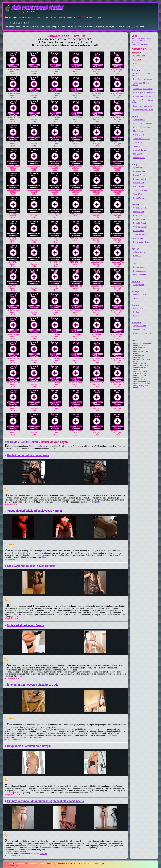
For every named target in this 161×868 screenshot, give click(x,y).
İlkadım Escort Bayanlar (143, 106)
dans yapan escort (142, 384)
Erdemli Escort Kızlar (142, 127)
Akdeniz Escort (139, 120)
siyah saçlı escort (142, 367)
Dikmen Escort (139, 175)
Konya (45, 17)
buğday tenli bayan (142, 382)
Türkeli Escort (139, 194)
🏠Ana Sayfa (11, 17)
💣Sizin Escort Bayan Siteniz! (34, 8)
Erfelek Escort (139, 183)
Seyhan (136, 312)
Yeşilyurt (137, 298)
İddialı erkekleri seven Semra (26, 625)
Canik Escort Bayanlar (142, 96)
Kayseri (53, 17)
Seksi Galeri (18, 23)
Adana (89, 17)
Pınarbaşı (137, 256)
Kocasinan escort (140, 271)
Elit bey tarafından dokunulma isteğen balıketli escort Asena (46, 801)
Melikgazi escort (140, 275)
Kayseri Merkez (139, 267)
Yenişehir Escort (140, 146)
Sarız (135, 260)
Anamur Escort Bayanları (143, 123)
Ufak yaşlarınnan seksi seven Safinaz (31, 566)
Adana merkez (139, 308)
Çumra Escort (139, 231)
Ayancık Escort (139, 168)
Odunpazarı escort (141, 329)
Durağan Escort (139, 179)
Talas (135, 263)
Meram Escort (139, 212)
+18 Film (8, 23)
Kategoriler (142, 49)
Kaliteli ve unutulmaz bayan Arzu (28, 455)
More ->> (101, 502)
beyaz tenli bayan (142, 365)
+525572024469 (13, 69)
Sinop (38, 17)
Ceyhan (136, 316)
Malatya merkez (140, 295)
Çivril (135, 63)
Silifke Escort (138, 135)
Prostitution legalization (141, 45)
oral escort (92, 27)
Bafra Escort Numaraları (143, 79)
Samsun (22, 17)
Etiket (135, 341)
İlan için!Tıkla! (13, 72)
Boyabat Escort (139, 171)
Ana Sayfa (11, 442)
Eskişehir (98, 17)
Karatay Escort (139, 215)
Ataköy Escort (139, 285)
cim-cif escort (28, 27)
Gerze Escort (138, 187)
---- (11, 489)
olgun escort (80, 27)
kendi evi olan (67, 27)
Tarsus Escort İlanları (142, 139)
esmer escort (140, 380)
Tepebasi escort (140, 326)
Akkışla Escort (139, 252)
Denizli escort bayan (37, 446)
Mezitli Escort (139, 131)
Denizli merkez (139, 56)
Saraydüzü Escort (140, 190)
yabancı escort (138, 27)
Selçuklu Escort (139, 208)
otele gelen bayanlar (107, 27)
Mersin (31, 17)
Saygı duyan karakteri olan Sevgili (29, 746)
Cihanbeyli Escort (140, 227)
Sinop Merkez (139, 198)
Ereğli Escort (138, 238)
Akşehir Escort (139, 219)
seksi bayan (139, 355)
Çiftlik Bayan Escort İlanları (144, 93)
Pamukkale (138, 60)
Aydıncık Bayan (139, 150)
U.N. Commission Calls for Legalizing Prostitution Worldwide (142, 40)
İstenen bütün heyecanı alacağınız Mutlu (33, 685)
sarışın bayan (140, 363)
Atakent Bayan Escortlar (143, 89)
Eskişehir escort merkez (143, 333)
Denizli (82, 17)
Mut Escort (138, 154)
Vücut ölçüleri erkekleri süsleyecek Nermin (35, 511)
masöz (137, 369)
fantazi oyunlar (141, 371)
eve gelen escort (43, 27)
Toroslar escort (139, 142)
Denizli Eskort (29, 442)
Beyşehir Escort (140, 223)
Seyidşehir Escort (140, 235)
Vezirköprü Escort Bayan (143, 110)
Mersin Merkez (139, 158)
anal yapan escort (12, 27)
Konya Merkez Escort (142, 242)
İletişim (27, 23)
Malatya (71, 17)
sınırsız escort (124, 27)
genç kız (55, 27)
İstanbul (62, 17)
